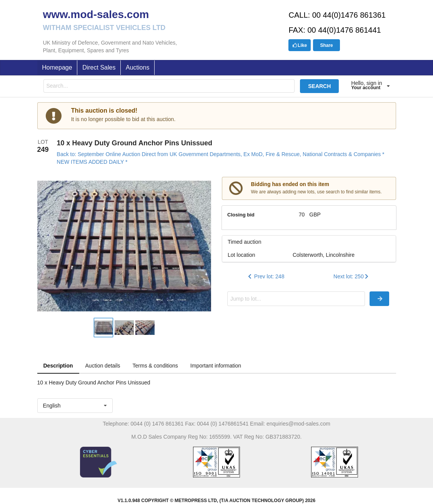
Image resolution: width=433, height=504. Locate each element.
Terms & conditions (155, 366)
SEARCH (319, 86)
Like (300, 45)
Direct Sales (99, 67)
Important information (216, 366)
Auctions (137, 67)
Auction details (103, 366)
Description (58, 366)
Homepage (57, 67)
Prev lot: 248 (266, 276)
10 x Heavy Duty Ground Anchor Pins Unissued (135, 143)
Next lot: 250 (352, 276)
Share (326, 45)
